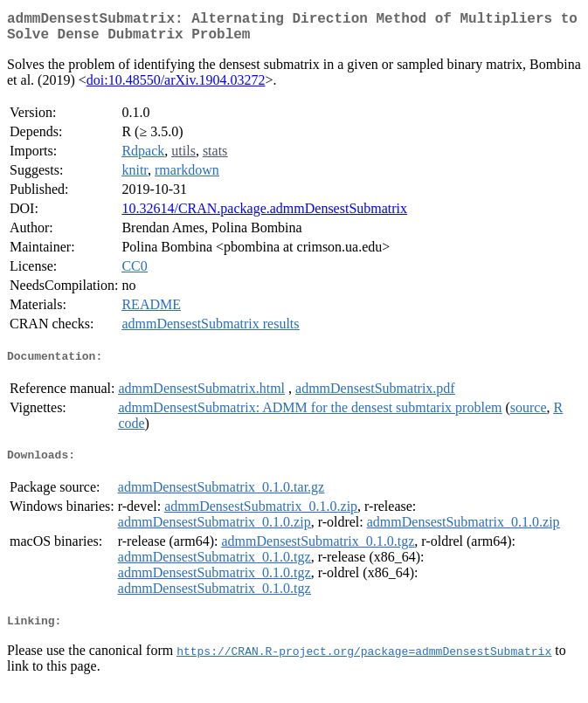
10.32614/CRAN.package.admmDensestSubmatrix (264, 215)
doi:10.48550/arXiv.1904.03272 (176, 87)
